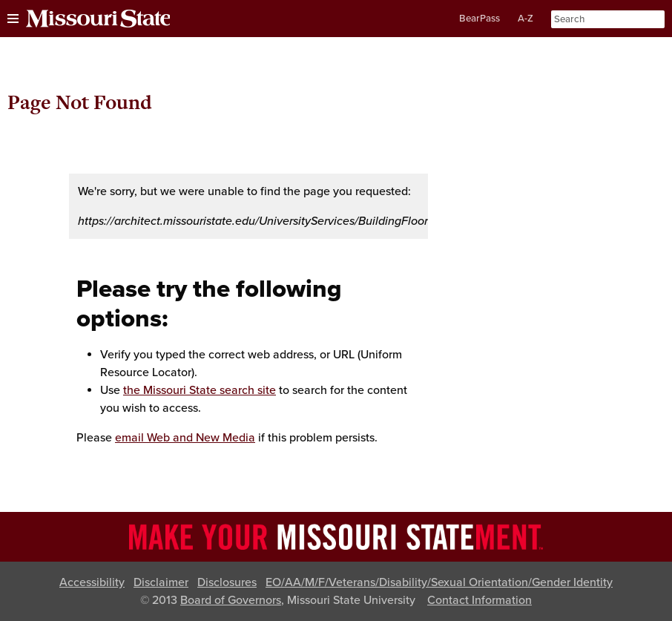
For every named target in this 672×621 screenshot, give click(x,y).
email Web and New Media (185, 438)
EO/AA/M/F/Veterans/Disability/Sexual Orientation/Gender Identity (439, 582)
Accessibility (92, 582)
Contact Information (480, 600)
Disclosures (227, 582)
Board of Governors (231, 600)
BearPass (480, 19)
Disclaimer (161, 582)
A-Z (526, 19)
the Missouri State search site (200, 390)
